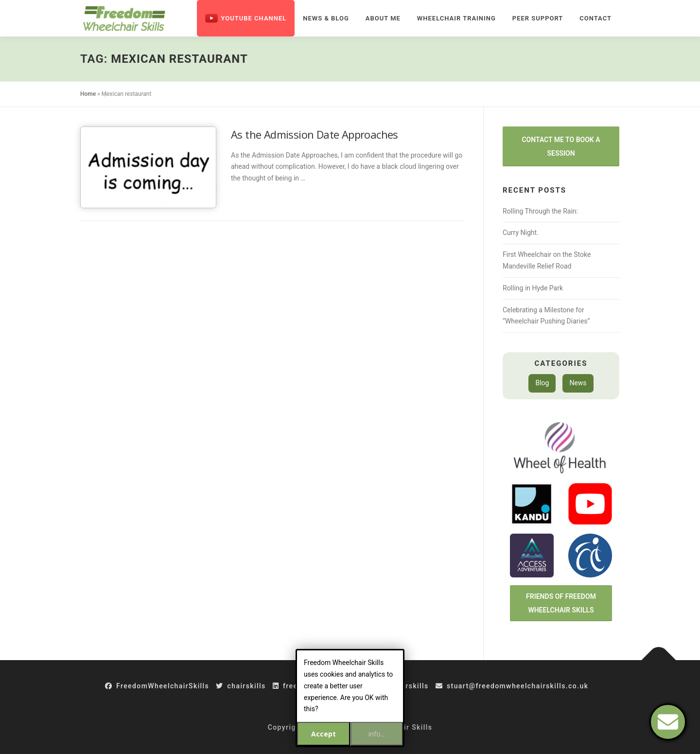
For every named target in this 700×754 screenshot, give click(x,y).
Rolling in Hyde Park (533, 288)
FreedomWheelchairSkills (157, 686)
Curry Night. (521, 233)
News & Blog (326, 18)
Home (88, 94)
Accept (324, 734)
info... (377, 734)
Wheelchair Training (456, 18)
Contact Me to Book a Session (561, 146)
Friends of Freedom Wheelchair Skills (561, 603)
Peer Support (538, 18)
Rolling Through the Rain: (540, 211)
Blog (542, 383)
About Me (383, 18)
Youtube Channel (246, 18)
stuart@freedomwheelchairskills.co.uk (512, 686)
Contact (595, 18)
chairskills (241, 686)
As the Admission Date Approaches (315, 134)
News (578, 383)
